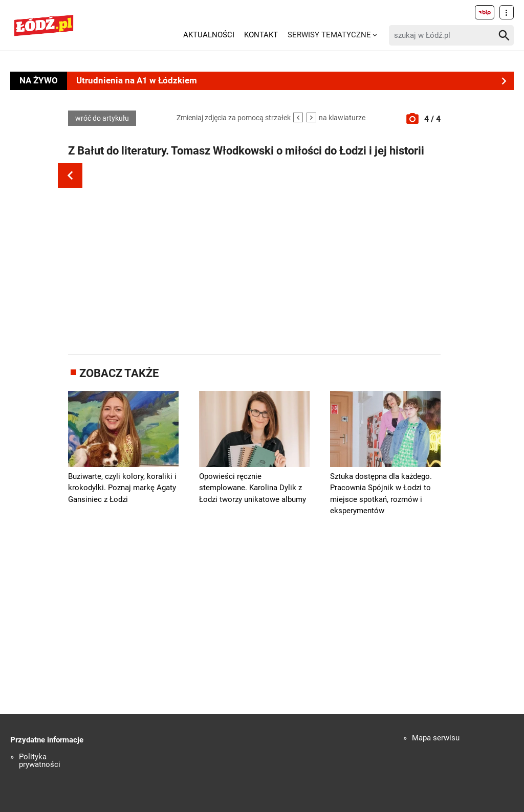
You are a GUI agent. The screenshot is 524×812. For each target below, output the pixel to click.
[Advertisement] (260, 257)
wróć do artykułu (102, 118)
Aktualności (209, 35)
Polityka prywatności (40, 761)
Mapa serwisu (436, 738)
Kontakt (261, 35)
